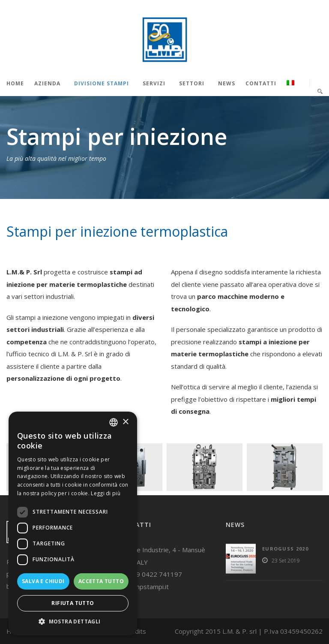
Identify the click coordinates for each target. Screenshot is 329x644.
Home (15, 83)
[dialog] (73, 524)
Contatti (261, 83)
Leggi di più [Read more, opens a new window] (106, 493)
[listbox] (114, 422)
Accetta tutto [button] (101, 581)
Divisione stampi (102, 83)
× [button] (125, 422)
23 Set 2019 (286, 561)
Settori (192, 83)
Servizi (154, 83)
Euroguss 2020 (285, 549)
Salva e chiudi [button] (43, 581)
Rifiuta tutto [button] (73, 603)
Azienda (47, 83)
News (227, 83)
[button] (73, 622)
